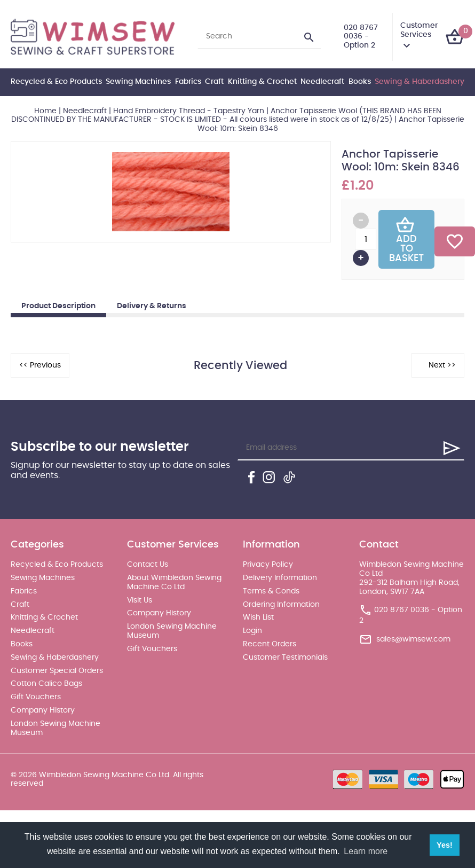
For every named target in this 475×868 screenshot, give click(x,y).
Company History (43, 710)
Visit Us (140, 600)
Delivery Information (280, 578)
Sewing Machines (138, 82)
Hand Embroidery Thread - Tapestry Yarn (189, 111)
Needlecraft (322, 82)
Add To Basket (406, 239)
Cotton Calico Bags (46, 684)
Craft (214, 82)
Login (252, 631)
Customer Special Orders (57, 671)
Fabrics (188, 82)
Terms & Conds (271, 591)
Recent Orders (270, 644)
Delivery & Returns (152, 306)
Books (360, 82)
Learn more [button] (366, 851)
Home (45, 111)
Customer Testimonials (285, 658)
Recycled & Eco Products (56, 82)
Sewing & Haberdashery (419, 82)
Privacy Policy (268, 565)
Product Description (58, 306)
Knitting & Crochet (262, 82)
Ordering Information (281, 605)
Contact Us (148, 565)
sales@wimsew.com (413, 639)
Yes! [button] (445, 845)
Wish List (258, 617)
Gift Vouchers (36, 697)
